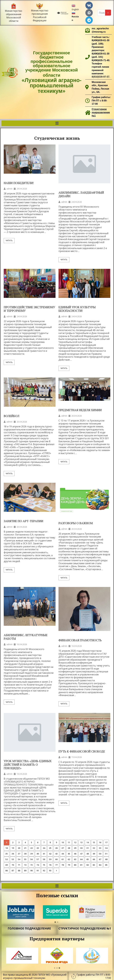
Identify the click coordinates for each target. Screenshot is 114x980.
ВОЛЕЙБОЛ (12, 416)
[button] (57, 123)
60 (56, 859)
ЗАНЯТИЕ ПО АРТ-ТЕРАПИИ (23, 521)
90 (31, 871)
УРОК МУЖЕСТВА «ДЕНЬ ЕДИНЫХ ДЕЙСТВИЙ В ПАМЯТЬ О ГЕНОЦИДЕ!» (28, 765)
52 (7, 859)
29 (75, 848)
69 (7, 865)
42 (50, 854)
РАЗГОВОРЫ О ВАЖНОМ (76, 523)
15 (94, 842)
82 (88, 865)
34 (106, 848)
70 (13, 865)
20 (19, 848)
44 (63, 854)
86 (7, 871)
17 (106, 842)
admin (9, 189)
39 (31, 854)
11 (69, 842)
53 (13, 859)
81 (81, 865)
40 (38, 854)
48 (88, 854)
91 (38, 871)
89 (25, 871)
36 (13, 854)
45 (69, 854)
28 (69, 848)
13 (81, 842)
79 (69, 865)
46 (75, 854)
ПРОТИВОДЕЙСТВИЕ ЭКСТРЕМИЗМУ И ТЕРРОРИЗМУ (29, 309)
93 (50, 871)
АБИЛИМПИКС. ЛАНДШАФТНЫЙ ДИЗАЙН (81, 194)
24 (44, 848)
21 (25, 848)
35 (7, 854)
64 (81, 859)
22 (31, 848)
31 (88, 848)
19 (13, 848)
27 (63, 848)
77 (56, 865)
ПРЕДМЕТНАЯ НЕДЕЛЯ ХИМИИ (80, 410)
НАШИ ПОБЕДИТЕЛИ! (19, 183)
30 (81, 848)
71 (19, 865)
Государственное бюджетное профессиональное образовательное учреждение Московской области (52, 72)
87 (13, 871)
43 (56, 854)
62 (69, 859)
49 (94, 854)
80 (75, 865)
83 (94, 865)
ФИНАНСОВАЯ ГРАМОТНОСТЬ (80, 640)
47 (81, 854)
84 (100, 865)
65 (88, 859)
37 (19, 854)
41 (44, 854)
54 (19, 859)
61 (63, 859)
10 (63, 842)
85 (106, 865)
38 (25, 854)
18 (7, 848)
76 (50, 865)
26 (56, 848)
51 (106, 854)
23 (38, 848)
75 (44, 865)
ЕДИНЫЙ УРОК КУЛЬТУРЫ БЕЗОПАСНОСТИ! (77, 309)
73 (31, 865)
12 (75, 842)
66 (94, 859)
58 (44, 859)
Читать (9, 240)
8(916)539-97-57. (101, 77)
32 (94, 848)
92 (44, 871)
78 (63, 865)
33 (100, 848)
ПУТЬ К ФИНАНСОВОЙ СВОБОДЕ (82, 751)
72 (25, 865)
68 (106, 859)
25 (50, 848)
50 (100, 854)
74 (38, 865)
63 (75, 859)
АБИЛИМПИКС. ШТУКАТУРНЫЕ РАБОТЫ (26, 637)
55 (25, 859)
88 (19, 871)
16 (100, 842)
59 (50, 859)
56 (31, 859)
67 (100, 859)
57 (38, 859)
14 (88, 842)
